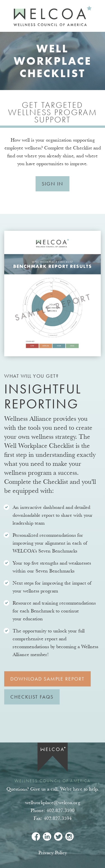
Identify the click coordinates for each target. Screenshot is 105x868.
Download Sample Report (47, 679)
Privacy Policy (53, 853)
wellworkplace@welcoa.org (53, 803)
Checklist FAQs (32, 697)
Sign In (53, 184)
